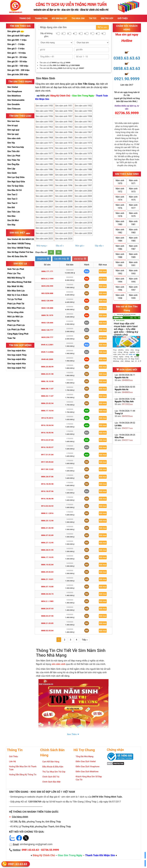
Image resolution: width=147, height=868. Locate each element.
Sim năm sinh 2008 (64, 207)
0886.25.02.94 (47, 403)
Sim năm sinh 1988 (83, 169)
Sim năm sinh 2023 (64, 233)
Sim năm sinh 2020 (64, 228)
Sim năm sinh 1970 (83, 138)
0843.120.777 (47, 330)
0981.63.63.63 (18, 864)
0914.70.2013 (47, 418)
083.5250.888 (47, 293)
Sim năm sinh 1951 (64, 106)
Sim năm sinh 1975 (64, 148)
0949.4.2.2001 (47, 345)
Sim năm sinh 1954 (64, 111)
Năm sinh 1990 (120, 264)
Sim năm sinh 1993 (64, 180)
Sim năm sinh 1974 (44, 148)
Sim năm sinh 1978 (64, 154)
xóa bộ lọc (80, 259)
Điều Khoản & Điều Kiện (53, 767)
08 (59, 252)
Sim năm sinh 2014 (64, 217)
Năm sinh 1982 (120, 231)
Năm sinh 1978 (120, 215)
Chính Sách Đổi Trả (51, 777)
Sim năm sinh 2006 (83, 201)
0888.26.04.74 (47, 594)
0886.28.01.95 (47, 550)
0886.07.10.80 (47, 587)
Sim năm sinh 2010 (44, 212)
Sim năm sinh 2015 (83, 217)
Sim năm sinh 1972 (64, 143)
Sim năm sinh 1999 (64, 191)
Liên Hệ (12, 761)
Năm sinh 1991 (133, 264)
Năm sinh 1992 (120, 272)
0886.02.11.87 (47, 396)
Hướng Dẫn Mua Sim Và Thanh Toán (23, 768)
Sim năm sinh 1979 (83, 154)
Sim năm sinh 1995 (44, 185)
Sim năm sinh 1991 (83, 175)
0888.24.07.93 (47, 609)
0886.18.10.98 (47, 381)
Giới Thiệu (123, 18)
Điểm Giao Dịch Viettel (86, 761)
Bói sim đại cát (60, 18)
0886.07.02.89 (47, 535)
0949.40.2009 (47, 359)
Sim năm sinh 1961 (83, 122)
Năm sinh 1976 (120, 207)
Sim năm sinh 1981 (64, 159)
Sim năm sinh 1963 (64, 127)
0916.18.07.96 (47, 491)
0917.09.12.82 (47, 469)
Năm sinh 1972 (120, 190)
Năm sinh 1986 (120, 247)
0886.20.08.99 (47, 367)
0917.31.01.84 (47, 455)
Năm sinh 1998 (120, 297)
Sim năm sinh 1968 (44, 138)
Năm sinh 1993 (133, 272)
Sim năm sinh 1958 (83, 116)
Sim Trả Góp (107, 18)
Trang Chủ (25, 18)
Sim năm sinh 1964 (83, 127)
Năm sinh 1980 (120, 223)
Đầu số (60, 246)
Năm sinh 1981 (133, 223)
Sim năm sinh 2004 (44, 201)
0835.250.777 (47, 337)
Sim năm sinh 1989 (44, 175)
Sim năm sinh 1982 (83, 159)
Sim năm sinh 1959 (44, 122)
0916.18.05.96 (47, 433)
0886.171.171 (47, 271)
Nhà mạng (42, 246)
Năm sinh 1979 (133, 215)
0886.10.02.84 (47, 565)
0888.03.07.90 (47, 616)
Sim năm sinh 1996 (64, 185)
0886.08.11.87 (47, 389)
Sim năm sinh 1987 (64, 169)
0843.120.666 (47, 323)
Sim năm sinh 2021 (83, 228)
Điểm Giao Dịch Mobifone (87, 772)
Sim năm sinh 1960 (64, 122)
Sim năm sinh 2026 (64, 239)
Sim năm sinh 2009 (83, 207)
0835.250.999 (47, 286)
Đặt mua (103, 271)
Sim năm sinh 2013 (44, 217)
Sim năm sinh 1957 (64, 116)
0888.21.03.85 (47, 623)
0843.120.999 (47, 301)
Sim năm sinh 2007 (44, 207)
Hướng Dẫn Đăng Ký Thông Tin (23, 775)
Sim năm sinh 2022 (44, 233)
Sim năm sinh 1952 (83, 106)
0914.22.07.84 (47, 440)
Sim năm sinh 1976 (83, 148)
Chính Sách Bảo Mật (51, 782)
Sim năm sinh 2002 (64, 196)
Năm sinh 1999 (133, 297)
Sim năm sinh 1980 (44, 159)
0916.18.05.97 (47, 447)
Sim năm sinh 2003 (83, 196)
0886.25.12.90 (47, 521)
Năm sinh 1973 (133, 190)
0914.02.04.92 (47, 506)
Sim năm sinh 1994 (83, 180)
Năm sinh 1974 (120, 198)
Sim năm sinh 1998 (44, 191)
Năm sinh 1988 (120, 256)
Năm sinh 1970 (120, 182)
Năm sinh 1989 (133, 256)
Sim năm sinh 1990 (64, 175)
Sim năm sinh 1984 (64, 164)
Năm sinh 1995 (133, 280)
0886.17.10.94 (47, 411)
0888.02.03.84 (47, 631)
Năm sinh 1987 (133, 247)
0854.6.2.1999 (47, 279)
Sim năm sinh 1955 (83, 111)
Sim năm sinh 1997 (83, 185)
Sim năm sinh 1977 (44, 154)
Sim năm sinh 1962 (44, 127)
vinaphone (43, 259)
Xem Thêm (72, 734)
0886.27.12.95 (47, 543)
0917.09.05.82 (47, 462)
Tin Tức (93, 18)
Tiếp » (85, 640)
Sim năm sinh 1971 (44, 143)
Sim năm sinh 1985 (83, 164)
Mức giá (80, 246)
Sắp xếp (99, 246)
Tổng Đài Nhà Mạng (84, 756)
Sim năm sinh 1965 (44, 132)
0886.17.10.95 (47, 557)
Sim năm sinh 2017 (64, 223)
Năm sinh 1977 (133, 207)
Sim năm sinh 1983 (44, 164)
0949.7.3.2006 (47, 352)
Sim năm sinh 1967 (83, 132)
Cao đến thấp (62, 259)
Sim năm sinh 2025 (44, 239)
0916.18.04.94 (47, 425)
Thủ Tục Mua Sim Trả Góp (54, 772)
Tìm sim (102, 27)
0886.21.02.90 (47, 528)
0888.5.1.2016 (47, 513)
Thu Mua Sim (78, 18)
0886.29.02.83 (47, 572)
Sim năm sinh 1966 (64, 132)
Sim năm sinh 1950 (44, 106)
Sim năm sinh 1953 (44, 111)
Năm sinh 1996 (120, 288)
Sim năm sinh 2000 (83, 191)
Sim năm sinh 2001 (44, 196)
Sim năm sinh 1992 (44, 180)
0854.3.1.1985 (47, 601)
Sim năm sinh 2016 (44, 223)
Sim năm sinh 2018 (83, 223)
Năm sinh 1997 (133, 288)
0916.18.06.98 (47, 499)
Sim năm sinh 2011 (64, 212)
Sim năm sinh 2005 (64, 201)
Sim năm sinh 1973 (83, 143)
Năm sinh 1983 (133, 231)
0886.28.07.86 (47, 477)
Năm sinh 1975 (133, 198)
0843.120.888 (47, 308)
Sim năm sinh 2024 (83, 233)
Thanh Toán (41, 18)
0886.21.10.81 (47, 579)
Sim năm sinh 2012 (83, 212)
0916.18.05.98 (47, 484)
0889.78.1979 (47, 315)
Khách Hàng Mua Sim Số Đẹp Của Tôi (89, 778)
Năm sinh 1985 (133, 239)
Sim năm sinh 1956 (44, 116)
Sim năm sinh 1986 (44, 169)
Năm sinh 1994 (120, 280)
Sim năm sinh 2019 (44, 228)
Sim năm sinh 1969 (64, 138)
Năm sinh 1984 (120, 239)
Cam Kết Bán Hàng (51, 762)
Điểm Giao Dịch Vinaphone (87, 767)
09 (51, 252)
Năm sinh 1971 (133, 182)
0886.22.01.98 (47, 374)
